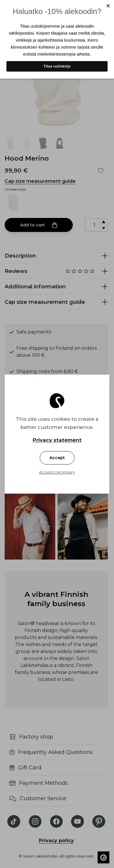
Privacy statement (57, 440)
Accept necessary (57, 472)
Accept (57, 458)
